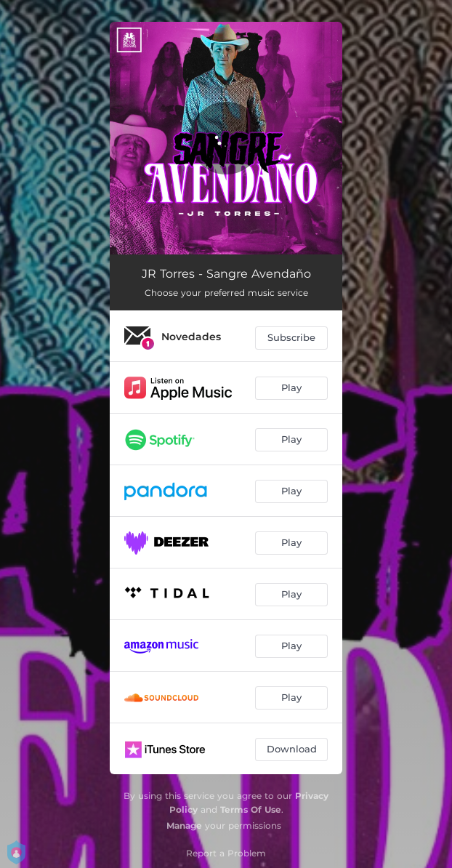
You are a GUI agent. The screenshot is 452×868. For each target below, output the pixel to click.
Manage (184, 825)
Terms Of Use (251, 809)
